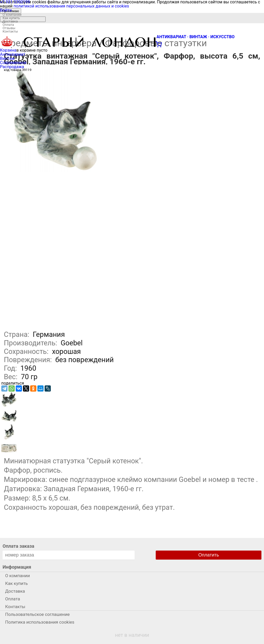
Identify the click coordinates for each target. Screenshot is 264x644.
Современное (13, 63)
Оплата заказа (18, 546)
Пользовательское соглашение (37, 614)
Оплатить (209, 555)
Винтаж (7, 58)
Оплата (8, 25)
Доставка (10, 21)
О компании (12, 15)
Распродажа (12, 67)
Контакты (10, 31)
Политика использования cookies (40, 622)
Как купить (11, 18)
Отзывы (9, 28)
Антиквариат (13, 54)
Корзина (8, 50)
